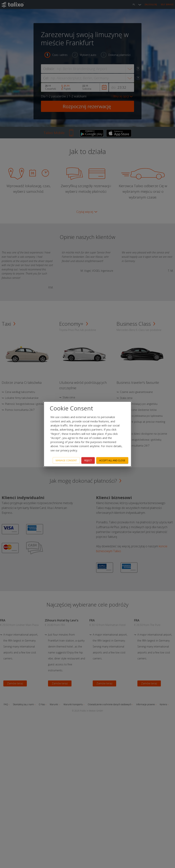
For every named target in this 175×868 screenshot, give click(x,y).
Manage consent (66, 460)
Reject (88, 460)
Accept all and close (112, 460)
